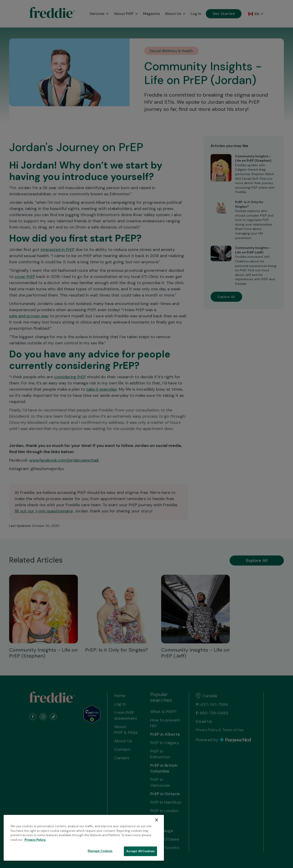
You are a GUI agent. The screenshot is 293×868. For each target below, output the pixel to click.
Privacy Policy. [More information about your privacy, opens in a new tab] (35, 840)
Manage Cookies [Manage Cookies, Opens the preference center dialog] (100, 851)
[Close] (157, 820)
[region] (84, 838)
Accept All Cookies (140, 851)
